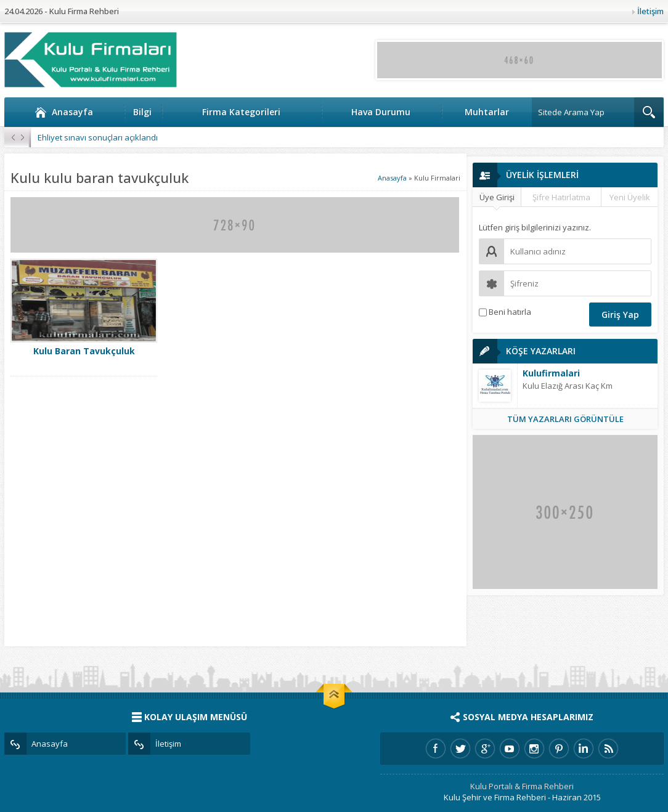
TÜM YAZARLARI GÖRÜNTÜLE (565, 419)
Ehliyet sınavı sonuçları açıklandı (98, 137)
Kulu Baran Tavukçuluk (84, 351)
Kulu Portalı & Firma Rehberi (522, 786)
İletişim (650, 11)
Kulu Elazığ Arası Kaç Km (568, 386)
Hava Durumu (381, 112)
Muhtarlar (487, 112)
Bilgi (142, 112)
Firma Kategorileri (241, 112)
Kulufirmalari (551, 373)
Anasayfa (64, 112)
